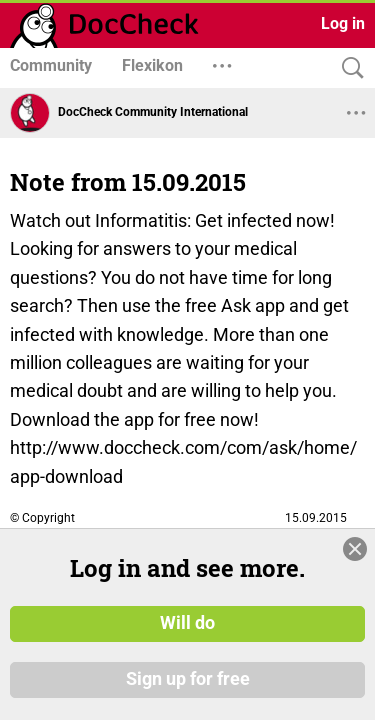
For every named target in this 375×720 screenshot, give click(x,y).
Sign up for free (188, 679)
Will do (187, 623)
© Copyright (42, 518)
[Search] (348, 68)
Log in (343, 23)
